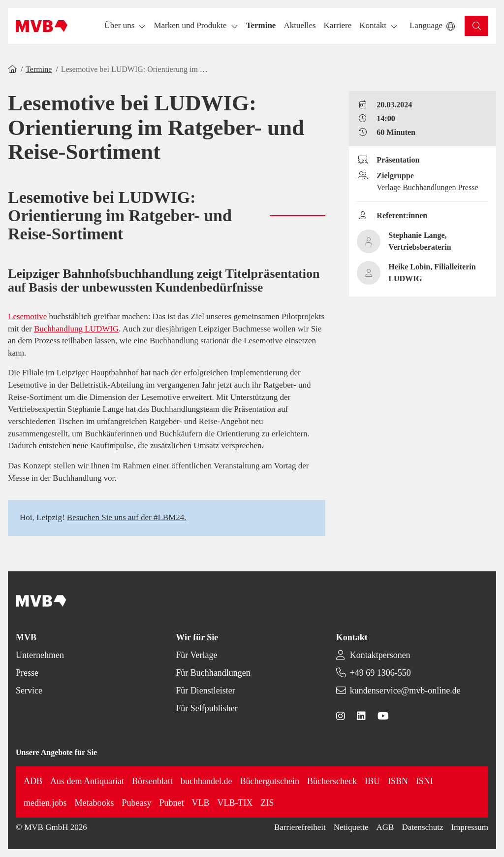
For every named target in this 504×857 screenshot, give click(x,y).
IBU (372, 781)
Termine (39, 69)
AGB (385, 827)
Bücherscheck (332, 781)
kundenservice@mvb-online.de (405, 691)
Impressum (470, 827)
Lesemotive (27, 316)
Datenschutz (422, 827)
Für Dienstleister (205, 691)
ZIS (268, 803)
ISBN (398, 781)
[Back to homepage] (42, 26)
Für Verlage (196, 655)
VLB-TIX (235, 803)
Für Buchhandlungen (213, 673)
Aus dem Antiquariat (87, 781)
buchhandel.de (206, 781)
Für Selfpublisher (207, 708)
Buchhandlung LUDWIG (76, 329)
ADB (33, 781)
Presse (27, 673)
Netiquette (351, 827)
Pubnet (172, 803)
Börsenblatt (152, 781)
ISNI (425, 781)
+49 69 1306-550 (380, 673)
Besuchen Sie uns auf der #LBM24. (127, 517)
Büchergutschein (269, 781)
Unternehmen (40, 655)
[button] (261, 26)
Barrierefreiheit (300, 827)
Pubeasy (137, 803)
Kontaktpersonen (380, 655)
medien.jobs (45, 803)
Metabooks (94, 803)
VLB (201, 803)
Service (29, 691)
